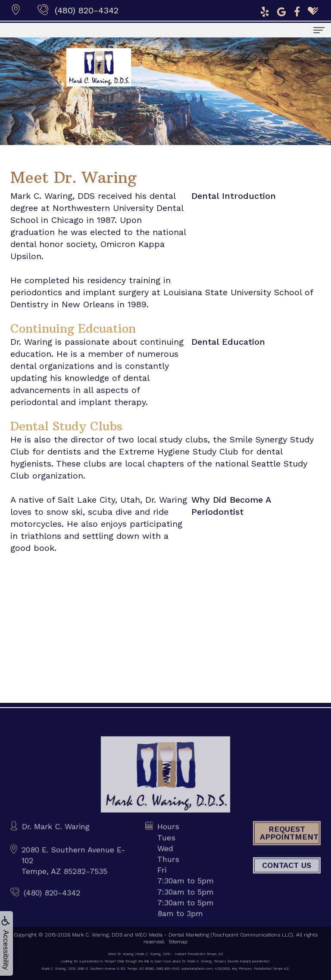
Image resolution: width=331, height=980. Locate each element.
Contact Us (287, 889)
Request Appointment (289, 857)
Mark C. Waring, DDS (97, 935)
